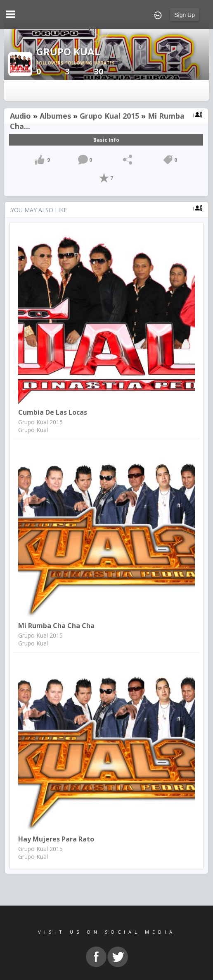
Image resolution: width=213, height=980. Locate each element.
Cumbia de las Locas (53, 412)
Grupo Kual (33, 430)
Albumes (55, 116)
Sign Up (185, 15)
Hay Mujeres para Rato (56, 839)
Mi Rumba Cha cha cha (56, 626)
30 (109, 68)
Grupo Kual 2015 (109, 116)
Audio (20, 116)
